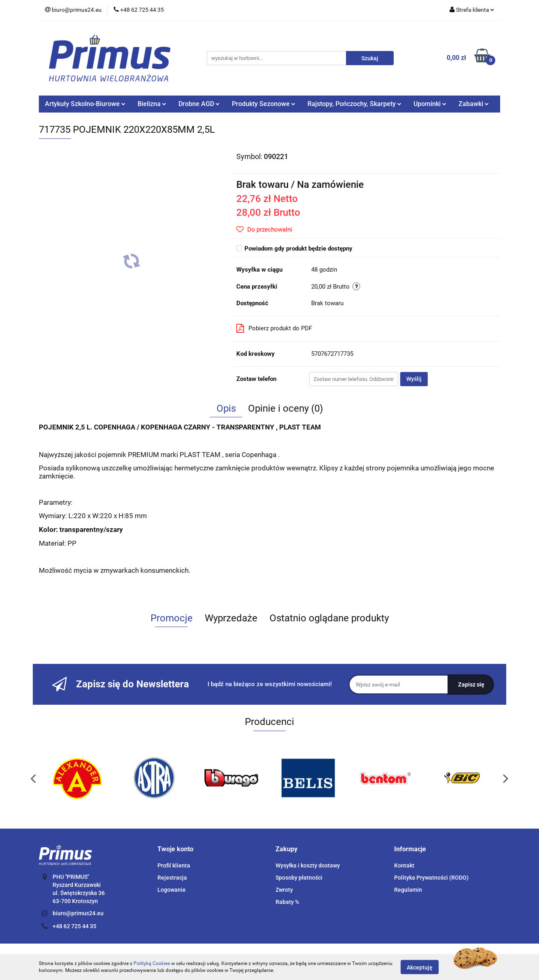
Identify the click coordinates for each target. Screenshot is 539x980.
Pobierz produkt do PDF (274, 328)
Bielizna (152, 104)
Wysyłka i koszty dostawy (308, 865)
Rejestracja (172, 878)
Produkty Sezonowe (264, 104)
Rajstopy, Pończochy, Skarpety (354, 104)
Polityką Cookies (152, 963)
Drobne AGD (199, 104)
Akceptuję (420, 967)
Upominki (430, 104)
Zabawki (474, 104)
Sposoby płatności (299, 878)
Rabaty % (287, 902)
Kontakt (404, 865)
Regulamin (408, 890)
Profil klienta (174, 865)
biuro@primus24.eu (78, 913)
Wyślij (414, 379)
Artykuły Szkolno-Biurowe (85, 104)
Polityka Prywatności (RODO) (431, 878)
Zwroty (284, 890)
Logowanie (172, 890)
